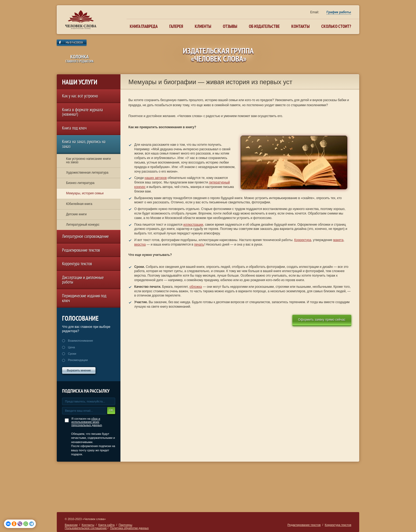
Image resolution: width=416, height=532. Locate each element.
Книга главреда (144, 26)
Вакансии (71, 525)
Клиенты (203, 26)
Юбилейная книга (79, 204)
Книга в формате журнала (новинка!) (83, 113)
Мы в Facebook (75, 43)
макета (338, 240)
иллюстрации (193, 225)
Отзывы (230, 26)
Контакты (300, 26)
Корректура (303, 240)
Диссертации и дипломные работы (83, 280)
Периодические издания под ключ (84, 299)
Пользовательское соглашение (86, 528)
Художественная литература (87, 173)
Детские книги (76, 214)
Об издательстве (264, 26)
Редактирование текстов (81, 251)
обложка (196, 287)
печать (199, 244)
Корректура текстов (77, 264)
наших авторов (156, 178)
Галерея (176, 26)
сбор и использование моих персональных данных (87, 422)
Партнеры (125, 525)
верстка (140, 244)
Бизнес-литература (80, 183)
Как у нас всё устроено (80, 96)
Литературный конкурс (83, 225)
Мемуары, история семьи (85, 193)
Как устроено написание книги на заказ (88, 160)
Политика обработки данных (129, 528)
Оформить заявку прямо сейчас (322, 320)
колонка (79, 59)
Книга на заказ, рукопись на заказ (84, 145)
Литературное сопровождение (85, 237)
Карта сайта (107, 525)
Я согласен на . (87, 422)
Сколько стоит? (336, 26)
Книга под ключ (74, 129)
